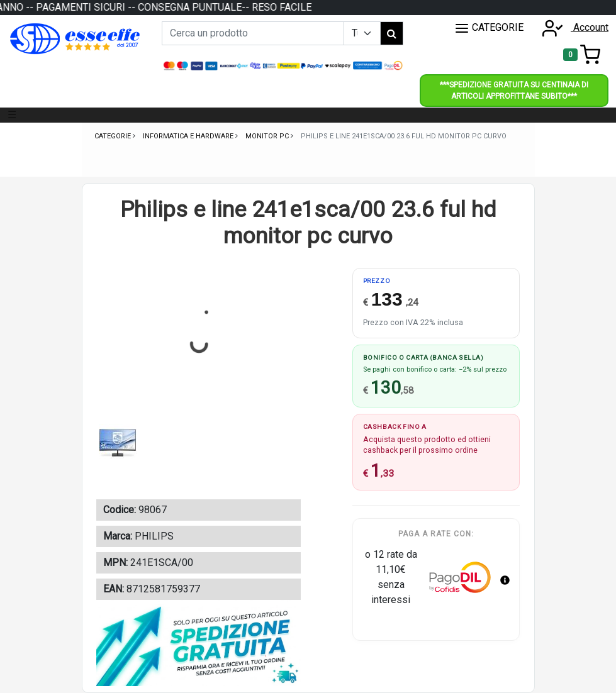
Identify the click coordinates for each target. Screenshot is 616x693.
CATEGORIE (489, 28)
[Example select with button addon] (362, 33)
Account (571, 27)
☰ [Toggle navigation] (12, 115)
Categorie (114, 136)
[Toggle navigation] (582, 55)
